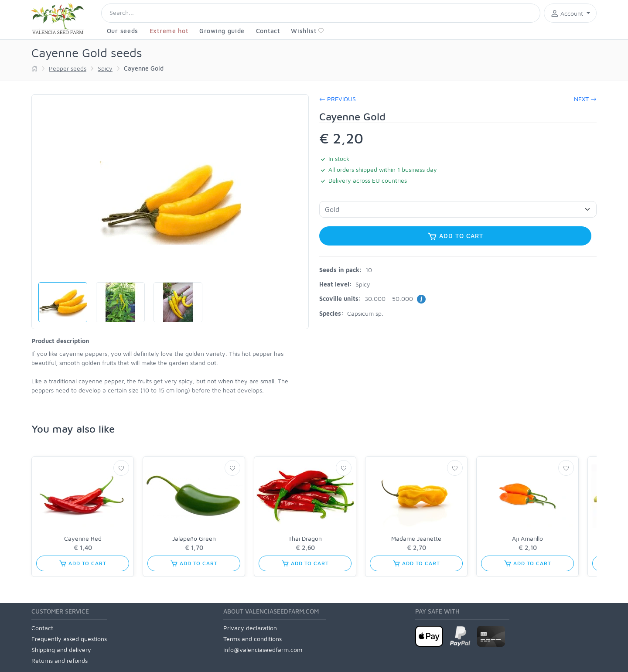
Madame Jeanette (416, 538)
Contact (268, 31)
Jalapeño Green (194, 538)
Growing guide (222, 31)
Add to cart (455, 236)
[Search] (321, 13)
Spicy (105, 68)
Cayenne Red (83, 538)
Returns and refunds (60, 660)
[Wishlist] (121, 468)
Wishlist (307, 31)
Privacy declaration (250, 628)
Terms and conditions (253, 639)
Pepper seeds (68, 68)
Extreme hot (169, 31)
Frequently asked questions (69, 639)
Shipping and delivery (61, 650)
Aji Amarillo (527, 538)
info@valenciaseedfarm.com (263, 650)
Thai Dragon (305, 538)
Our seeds (123, 31)
